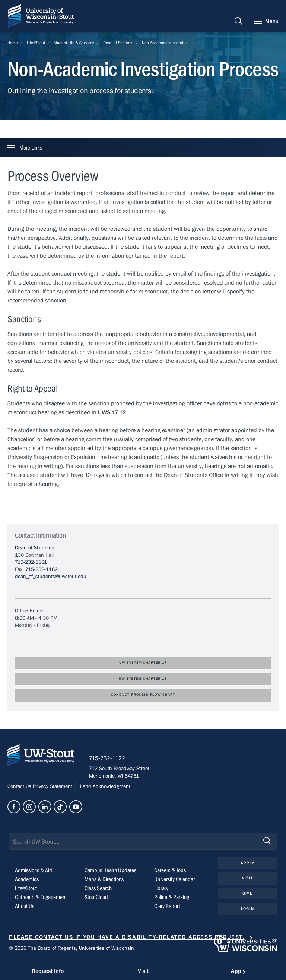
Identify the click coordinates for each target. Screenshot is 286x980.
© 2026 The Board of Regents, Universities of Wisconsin (71, 949)
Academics (27, 880)
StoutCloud (96, 898)
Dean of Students (118, 43)
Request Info (48, 971)
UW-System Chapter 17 (143, 663)
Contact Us (20, 787)
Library (161, 889)
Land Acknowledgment (104, 787)
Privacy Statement (53, 787)
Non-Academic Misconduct (165, 43)
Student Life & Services (74, 43)
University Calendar (174, 880)
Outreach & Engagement (41, 898)
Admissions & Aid (34, 871)
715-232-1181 (31, 562)
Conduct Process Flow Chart (143, 695)
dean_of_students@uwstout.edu (51, 577)
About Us (25, 907)
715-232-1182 (42, 569)
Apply (247, 863)
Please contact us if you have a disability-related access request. (127, 938)
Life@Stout (36, 43)
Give (247, 894)
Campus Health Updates (110, 871)
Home (13, 43)
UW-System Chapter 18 (143, 679)
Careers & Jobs (170, 871)
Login (247, 909)
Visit (247, 879)
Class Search (98, 889)
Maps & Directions (104, 880)
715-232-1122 (108, 759)
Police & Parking (172, 898)
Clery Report (167, 907)
